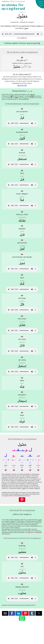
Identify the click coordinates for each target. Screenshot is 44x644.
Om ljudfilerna (22, 38)
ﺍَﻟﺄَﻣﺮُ (24, 67)
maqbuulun (28, 63)
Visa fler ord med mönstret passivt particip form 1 (19, 605)
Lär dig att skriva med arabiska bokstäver (16, 496)
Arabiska (5, 1)
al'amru (21, 63)
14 (27, 60)
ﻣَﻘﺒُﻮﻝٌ (17, 67)
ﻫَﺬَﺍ (29, 67)
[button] (40, 4)
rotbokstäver (12, 99)
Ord (12, 1)
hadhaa (15, 63)
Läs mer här (22, 85)
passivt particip (34, 43)
